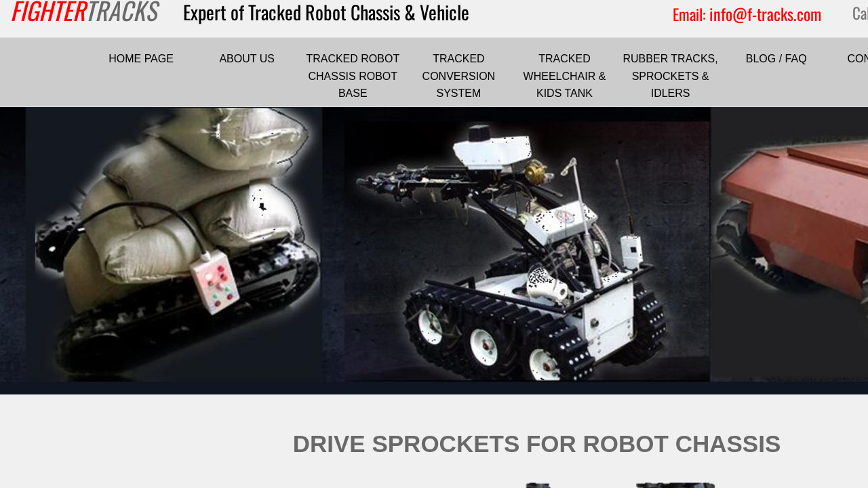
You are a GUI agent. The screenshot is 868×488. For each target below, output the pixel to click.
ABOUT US (247, 59)
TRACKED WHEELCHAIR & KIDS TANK (565, 76)
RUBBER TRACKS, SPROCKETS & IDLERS (671, 76)
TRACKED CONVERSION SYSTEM (459, 76)
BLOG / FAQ (776, 59)
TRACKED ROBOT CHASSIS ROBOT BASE (353, 76)
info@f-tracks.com (765, 14)
